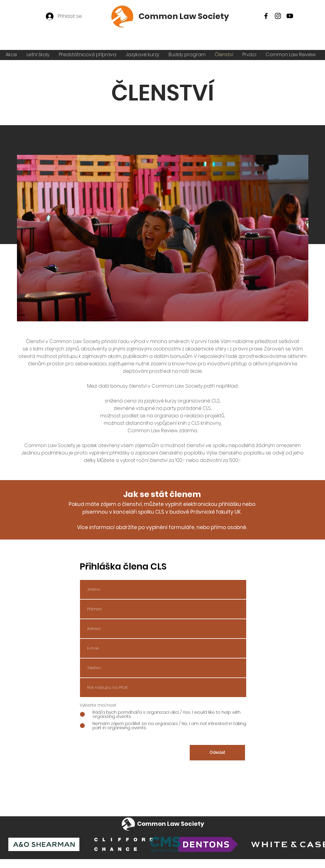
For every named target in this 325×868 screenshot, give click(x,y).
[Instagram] (278, 16)
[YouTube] (290, 16)
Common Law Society (184, 16)
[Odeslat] (217, 753)
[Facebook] (266, 16)
